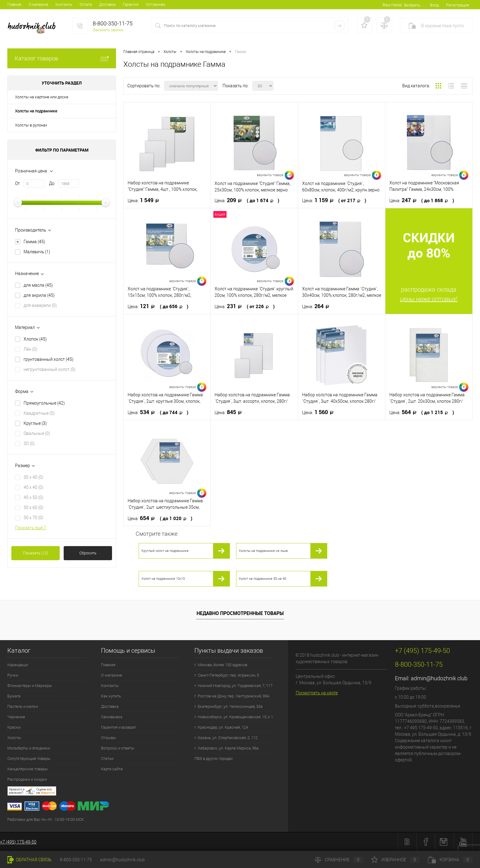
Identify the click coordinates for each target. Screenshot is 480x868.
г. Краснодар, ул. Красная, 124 (221, 727)
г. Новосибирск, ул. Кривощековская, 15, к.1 (234, 717)
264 (318, 306)
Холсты (14, 738)
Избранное (396, 860)
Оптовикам (156, 5)
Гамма (34, 242)
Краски (14, 727)
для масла (38, 285)
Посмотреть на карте (317, 693)
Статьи (107, 759)
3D (29, 443)
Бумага (14, 696)
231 (245, 306)
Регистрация (457, 5)
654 (160, 518)
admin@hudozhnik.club (439, 678)
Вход (434, 5)
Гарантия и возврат (119, 727)
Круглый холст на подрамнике (165, 551)
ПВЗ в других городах (214, 759)
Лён (30, 349)
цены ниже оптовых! (429, 299)
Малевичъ (37, 252)
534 (158, 412)
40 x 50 (34, 497)
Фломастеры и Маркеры (30, 686)
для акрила (39, 295)
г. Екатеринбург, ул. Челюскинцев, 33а (229, 706)
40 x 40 (34, 487)
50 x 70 (34, 518)
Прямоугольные (44, 403)
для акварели (40, 305)
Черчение (16, 717)
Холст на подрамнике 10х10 (163, 579)
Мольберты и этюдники (29, 748)
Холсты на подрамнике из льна (263, 551)
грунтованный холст (49, 359)
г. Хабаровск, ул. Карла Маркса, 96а (227, 748)
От (17, 183)
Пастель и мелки (23, 706)
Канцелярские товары (28, 769)
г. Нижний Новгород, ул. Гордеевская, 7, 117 (233, 686)
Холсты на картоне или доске (42, 97)
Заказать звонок (108, 30)
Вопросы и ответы (118, 748)
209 (247, 200)
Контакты (64, 5)
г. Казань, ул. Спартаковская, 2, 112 (226, 738)
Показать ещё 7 (31, 528)
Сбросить (88, 553)
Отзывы (109, 738)
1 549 (145, 200)
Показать (36, 553)
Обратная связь (30, 860)
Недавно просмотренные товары (240, 613)
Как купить (111, 696)
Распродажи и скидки (27, 779)
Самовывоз (112, 717)
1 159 (334, 200)
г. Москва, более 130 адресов (221, 665)
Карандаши (18, 665)
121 (158, 306)
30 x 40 (34, 477)
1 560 (320, 412)
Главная (14, 5)
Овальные (37, 433)
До (52, 183)
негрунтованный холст (50, 369)
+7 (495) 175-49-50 (18, 842)
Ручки (13, 675)
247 (422, 200)
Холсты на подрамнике (36, 111)
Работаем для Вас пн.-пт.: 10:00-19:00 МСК (46, 819)
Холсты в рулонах (31, 125)
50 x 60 (34, 508)
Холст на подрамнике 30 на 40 (262, 579)
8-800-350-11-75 (76, 860)
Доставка (107, 5)
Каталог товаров (62, 58)
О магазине (38, 5)
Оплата (86, 5)
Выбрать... (413, 5)
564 (422, 412)
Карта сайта (112, 769)
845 (230, 412)
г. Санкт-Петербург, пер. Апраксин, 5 (227, 675)
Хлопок (35, 339)
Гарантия (131, 5)
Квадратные (39, 413)
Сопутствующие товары (29, 759)
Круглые (35, 423)
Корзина (450, 860)
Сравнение (339, 860)
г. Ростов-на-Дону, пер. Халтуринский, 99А (232, 696)
